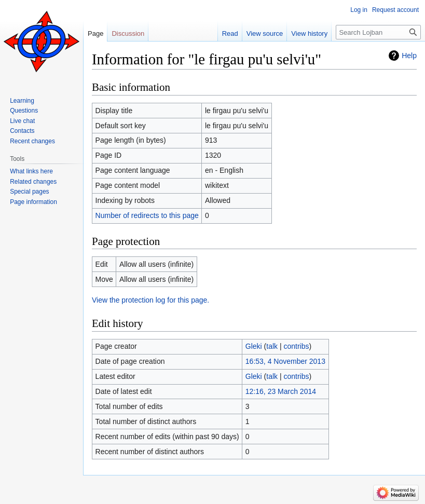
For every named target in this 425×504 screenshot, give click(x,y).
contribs (297, 346)
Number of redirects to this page (147, 215)
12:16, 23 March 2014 (281, 391)
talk (272, 346)
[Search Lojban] (378, 32)
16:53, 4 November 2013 (285, 361)
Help (409, 56)
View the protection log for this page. (150, 300)
